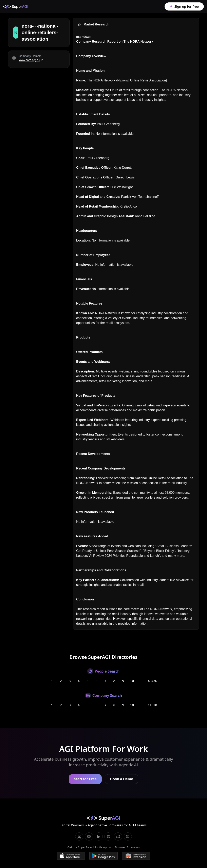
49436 (152, 681)
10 (132, 681)
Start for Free (85, 779)
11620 (152, 705)
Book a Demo (122, 779)
